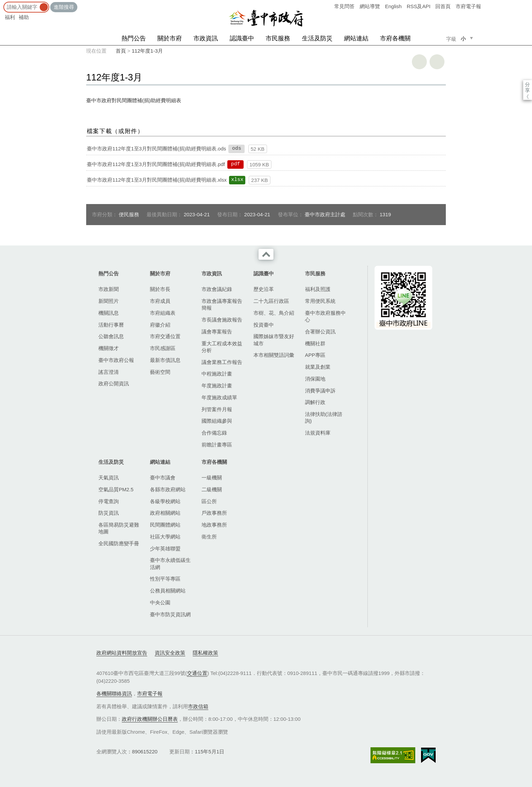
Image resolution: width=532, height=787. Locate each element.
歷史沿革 (264, 289)
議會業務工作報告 (222, 362)
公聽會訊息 (111, 336)
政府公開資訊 (114, 383)
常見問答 (344, 6)
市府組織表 (163, 313)
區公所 (209, 501)
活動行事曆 (111, 325)
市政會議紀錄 (217, 289)
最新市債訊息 (165, 360)
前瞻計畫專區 (217, 445)
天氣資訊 (109, 478)
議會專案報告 (217, 332)
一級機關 (212, 478)
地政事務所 (214, 525)
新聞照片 (109, 301)
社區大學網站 (165, 537)
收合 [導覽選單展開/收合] (266, 254)
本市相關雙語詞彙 (274, 355)
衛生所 (209, 537)
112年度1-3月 (147, 51)
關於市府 (170, 38)
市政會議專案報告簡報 (222, 304)
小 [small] (463, 39)
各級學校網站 (165, 501)
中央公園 (160, 602)
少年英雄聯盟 (165, 548)
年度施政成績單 (219, 397)
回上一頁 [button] (437, 62)
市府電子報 (468, 6)
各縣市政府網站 (168, 489)
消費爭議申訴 (320, 391)
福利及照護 (318, 289)
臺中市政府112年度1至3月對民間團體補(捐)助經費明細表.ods (156, 149)
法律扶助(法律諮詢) (324, 417)
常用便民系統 (320, 301)
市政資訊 (206, 38)
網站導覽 (370, 6)
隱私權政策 (205, 653)
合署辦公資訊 (320, 332)
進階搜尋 (64, 7)
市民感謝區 (163, 348)
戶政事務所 (214, 513)
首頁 (121, 51)
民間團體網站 (165, 525)
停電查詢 (109, 501)
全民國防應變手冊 (119, 543)
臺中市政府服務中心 (325, 316)
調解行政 (315, 402)
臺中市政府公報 (116, 360)
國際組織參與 (217, 421)
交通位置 (197, 673)
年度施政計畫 (217, 386)
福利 (10, 17)
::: (2, 3)
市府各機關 (395, 38)
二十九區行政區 (271, 301)
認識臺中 (242, 38)
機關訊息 (109, 313)
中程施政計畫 (217, 374)
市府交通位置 (165, 336)
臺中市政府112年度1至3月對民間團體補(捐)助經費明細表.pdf (156, 164)
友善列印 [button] (419, 62)
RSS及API (419, 6)
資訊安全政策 (170, 653)
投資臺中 (264, 325)
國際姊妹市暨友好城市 (274, 340)
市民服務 (278, 38)
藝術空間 (160, 372)
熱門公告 (134, 38)
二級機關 (212, 489)
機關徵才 (109, 348)
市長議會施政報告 (222, 320)
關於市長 (160, 289)
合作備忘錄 (214, 433)
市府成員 (160, 301)
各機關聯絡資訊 (114, 693)
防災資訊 (109, 513)
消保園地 (315, 379)
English (393, 6)
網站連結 (356, 38)
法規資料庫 (318, 433)
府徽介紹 (160, 325)
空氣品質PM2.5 (116, 489)
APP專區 (315, 355)
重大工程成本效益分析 (222, 347)
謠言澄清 (109, 372)
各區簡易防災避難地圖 (119, 528)
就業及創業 (318, 367)
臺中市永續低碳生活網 (170, 563)
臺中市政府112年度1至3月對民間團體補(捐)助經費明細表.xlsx (157, 180)
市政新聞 (109, 289)
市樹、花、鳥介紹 (274, 313)
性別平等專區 (165, 579)
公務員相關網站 (168, 591)
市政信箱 (198, 706)
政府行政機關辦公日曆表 (150, 719)
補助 (24, 17)
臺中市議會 (163, 478)
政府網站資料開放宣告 (122, 653)
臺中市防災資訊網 (170, 614)
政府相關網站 (165, 513)
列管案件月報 (217, 409)
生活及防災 (317, 38)
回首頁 (443, 6)
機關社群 (315, 343)
